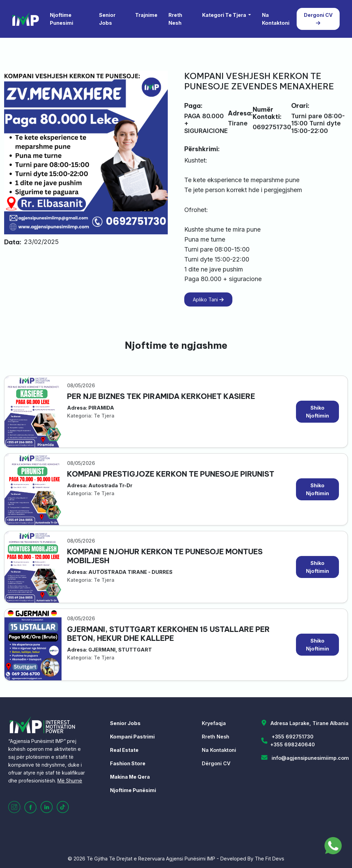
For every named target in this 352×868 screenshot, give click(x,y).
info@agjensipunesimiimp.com (310, 758)
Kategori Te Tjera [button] (225, 15)
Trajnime (146, 15)
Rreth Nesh (175, 19)
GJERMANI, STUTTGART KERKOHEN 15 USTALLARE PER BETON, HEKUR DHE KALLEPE (168, 634)
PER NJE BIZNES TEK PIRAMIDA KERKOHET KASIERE (161, 396)
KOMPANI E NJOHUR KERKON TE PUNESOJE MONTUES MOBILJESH (165, 556)
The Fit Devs (269, 859)
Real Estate (124, 750)
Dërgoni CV (216, 763)
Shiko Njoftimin (317, 412)
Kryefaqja (214, 723)
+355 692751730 (293, 737)
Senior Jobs (107, 19)
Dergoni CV (318, 19)
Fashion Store (128, 763)
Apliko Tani (208, 299)
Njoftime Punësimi (133, 790)
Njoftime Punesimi (62, 19)
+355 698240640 (293, 744)
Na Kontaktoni (276, 19)
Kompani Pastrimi (132, 737)
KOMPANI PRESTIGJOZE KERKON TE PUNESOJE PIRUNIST (171, 474)
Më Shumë (70, 781)
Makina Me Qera (130, 777)
